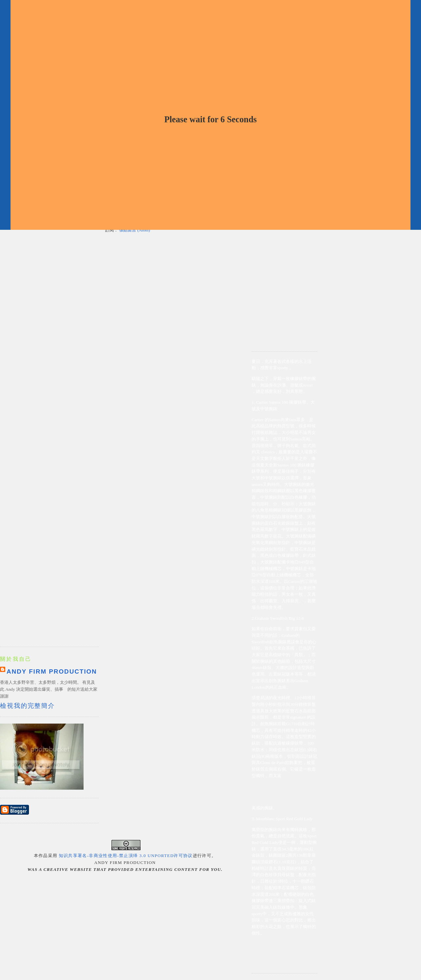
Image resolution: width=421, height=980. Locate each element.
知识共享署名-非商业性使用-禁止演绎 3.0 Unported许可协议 (126, 856)
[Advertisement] (285, 246)
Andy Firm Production (52, 671)
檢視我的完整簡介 (27, 706)
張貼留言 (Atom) (135, 230)
